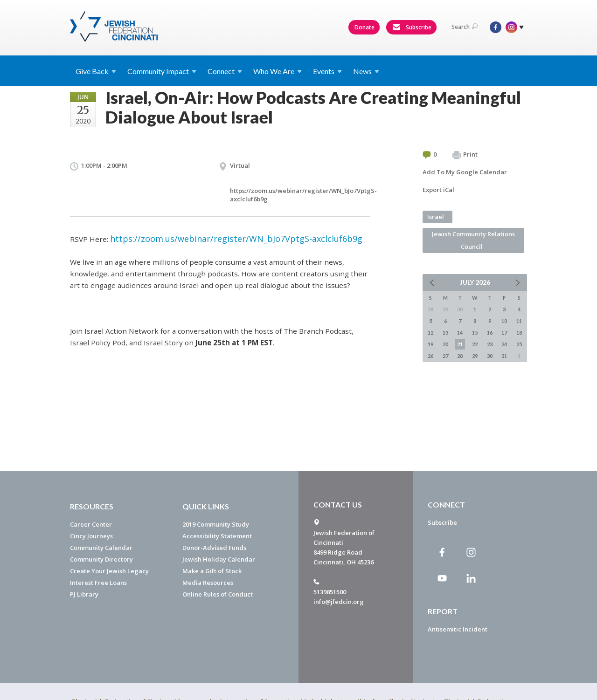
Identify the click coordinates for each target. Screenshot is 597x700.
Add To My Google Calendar (465, 172)
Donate (364, 27)
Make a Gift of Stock (212, 571)
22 (475, 344)
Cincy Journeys (91, 536)
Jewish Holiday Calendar (219, 559)
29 (475, 356)
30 (490, 356)
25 (519, 344)
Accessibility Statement (217, 536)
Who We (278, 71)
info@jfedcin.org (339, 602)
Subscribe (412, 27)
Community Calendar (101, 548)
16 (490, 333)
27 (445, 356)
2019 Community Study (216, 524)
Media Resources (208, 583)
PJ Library (84, 594)
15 (475, 333)
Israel (436, 217)
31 (504, 356)
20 (445, 344)
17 (504, 333)
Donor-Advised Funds (214, 548)
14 (460, 333)
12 (430, 333)
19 (430, 344)
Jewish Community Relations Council (473, 240)
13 (445, 333)
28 (460, 356)
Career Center (91, 524)
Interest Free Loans (98, 583)
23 (490, 344)
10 (504, 321)
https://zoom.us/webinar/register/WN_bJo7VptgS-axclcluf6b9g (236, 239)
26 (430, 356)
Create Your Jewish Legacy (109, 571)
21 (460, 344)
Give (96, 71)
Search (465, 27)
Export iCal (438, 190)
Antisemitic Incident (458, 629)
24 (504, 344)
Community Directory (101, 559)
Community (162, 71)
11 (519, 321)
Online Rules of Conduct (218, 594)
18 (519, 333)
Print (465, 155)
